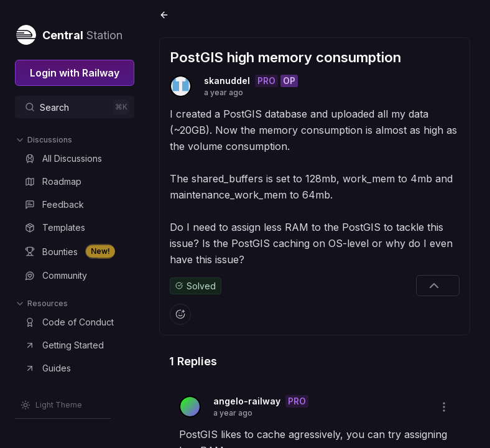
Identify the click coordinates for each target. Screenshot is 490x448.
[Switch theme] (51, 405)
